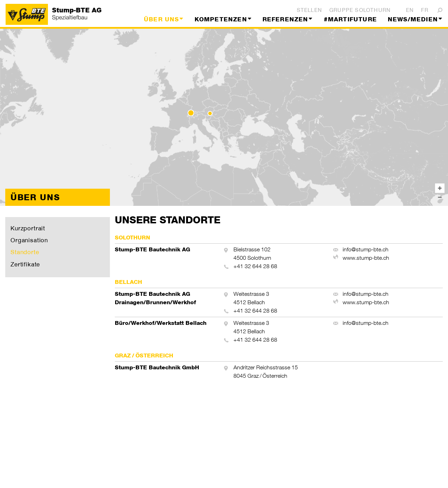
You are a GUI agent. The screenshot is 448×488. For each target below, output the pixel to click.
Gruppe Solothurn (360, 10)
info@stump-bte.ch (366, 249)
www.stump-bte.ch (366, 258)
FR (425, 10)
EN (410, 10)
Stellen (309, 10)
